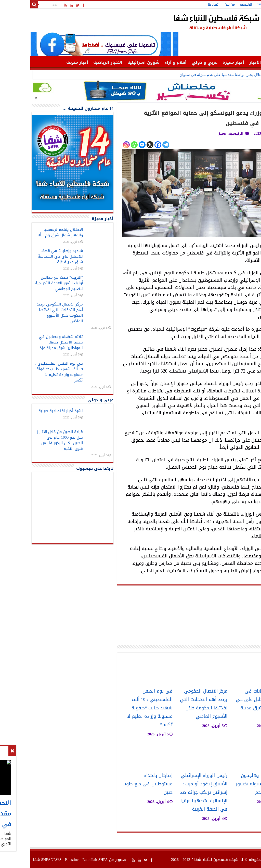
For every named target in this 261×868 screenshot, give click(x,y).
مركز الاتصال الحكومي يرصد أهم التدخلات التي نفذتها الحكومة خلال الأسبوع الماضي (175, 704)
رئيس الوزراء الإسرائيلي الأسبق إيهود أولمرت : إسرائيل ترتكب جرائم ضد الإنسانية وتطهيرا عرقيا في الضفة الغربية (175, 792)
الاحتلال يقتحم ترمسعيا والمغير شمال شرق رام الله (31, 232)
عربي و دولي (175, 62)
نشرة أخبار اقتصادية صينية (32, 411)
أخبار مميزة (204, 62)
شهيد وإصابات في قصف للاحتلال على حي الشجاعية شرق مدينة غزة (230, 704)
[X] (121, 145)
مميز (193, 133)
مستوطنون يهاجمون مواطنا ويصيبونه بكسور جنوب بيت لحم (230, 784)
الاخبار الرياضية (79, 62)
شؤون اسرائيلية (114, 62)
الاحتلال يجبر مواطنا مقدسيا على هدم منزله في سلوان (194, 75)
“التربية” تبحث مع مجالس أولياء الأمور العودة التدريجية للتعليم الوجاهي (30, 283)
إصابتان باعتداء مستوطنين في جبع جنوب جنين (119, 784)
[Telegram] (137, 145)
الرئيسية (217, 4)
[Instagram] (97, 145)
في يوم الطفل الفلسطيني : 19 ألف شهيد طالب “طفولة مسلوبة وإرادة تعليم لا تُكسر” (121, 708)
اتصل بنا (185, 4)
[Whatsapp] (105, 145)
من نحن (201, 4)
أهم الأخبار (231, 62)
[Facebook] (129, 145)
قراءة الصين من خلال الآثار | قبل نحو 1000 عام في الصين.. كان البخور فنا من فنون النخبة (31, 440)
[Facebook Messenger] (113, 145)
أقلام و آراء (147, 62)
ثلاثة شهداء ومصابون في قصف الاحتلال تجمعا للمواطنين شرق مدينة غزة (32, 342)
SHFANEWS (22, 860)
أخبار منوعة (48, 62)
